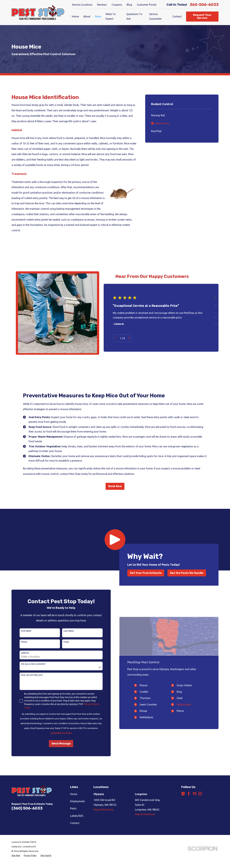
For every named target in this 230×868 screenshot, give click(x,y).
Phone (19, 642)
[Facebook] (189, 794)
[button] (115, 540)
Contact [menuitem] (177, 16)
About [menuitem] (87, 16)
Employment (77, 801)
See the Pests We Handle (187, 573)
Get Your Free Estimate (146, 573)
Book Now (115, 486)
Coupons (117, 5)
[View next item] (134, 338)
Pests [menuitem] (98, 16)
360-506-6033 (204, 5)
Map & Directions (103, 810)
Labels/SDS (77, 816)
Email (61, 642)
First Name (21, 631)
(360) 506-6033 (27, 808)
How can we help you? (27, 675)
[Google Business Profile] (183, 794)
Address (20, 653)
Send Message (56, 744)
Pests (73, 808)
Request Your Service (202, 17)
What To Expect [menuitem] (111, 16)
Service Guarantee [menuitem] (155, 16)
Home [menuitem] (75, 16)
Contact (75, 823)
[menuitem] (182, 116)
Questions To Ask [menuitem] (134, 16)
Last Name (64, 631)
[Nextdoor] (194, 794)
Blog (129, 5)
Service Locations (82, 5)
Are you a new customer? (28, 664)
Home (74, 794)
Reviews (102, 5)
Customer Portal (147, 5)
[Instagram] (200, 794)
